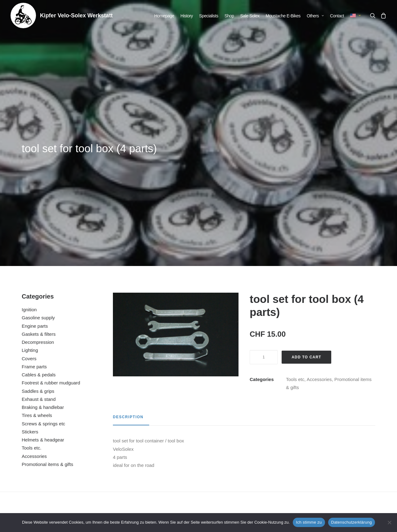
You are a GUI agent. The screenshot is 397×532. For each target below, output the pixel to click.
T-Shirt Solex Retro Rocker (151, 445)
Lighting (30, 196)
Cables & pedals (39, 220)
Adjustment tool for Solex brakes (246, 445)
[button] (374, 16)
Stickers (30, 277)
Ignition (29, 155)
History (187, 16)
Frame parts (34, 212)
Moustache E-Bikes (283, 16)
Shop (229, 16)
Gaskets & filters (39, 180)
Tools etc (295, 225)
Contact (337, 16)
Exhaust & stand (39, 245)
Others (315, 16)
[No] (389, 522)
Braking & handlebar (43, 253)
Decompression (38, 188)
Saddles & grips (38, 237)
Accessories (34, 302)
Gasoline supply (38, 163)
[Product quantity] (264, 203)
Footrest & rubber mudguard (51, 228)
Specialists (209, 16)
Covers (29, 204)
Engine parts (35, 172)
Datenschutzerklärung (352, 522)
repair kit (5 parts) (55, 445)
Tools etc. (31, 293)
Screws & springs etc (43, 269)
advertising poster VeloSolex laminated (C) (341, 445)
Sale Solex (250, 16)
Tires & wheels (37, 261)
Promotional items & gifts (47, 310)
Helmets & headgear (43, 285)
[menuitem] (164, 16)
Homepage (164, 16)
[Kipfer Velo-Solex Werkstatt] (23, 16)
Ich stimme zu (309, 522)
